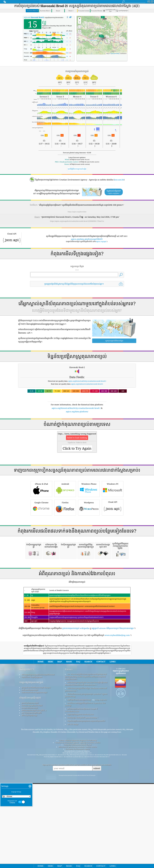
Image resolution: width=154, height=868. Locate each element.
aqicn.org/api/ (101, 241)
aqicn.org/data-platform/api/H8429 (87, 239)
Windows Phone (89, 519)
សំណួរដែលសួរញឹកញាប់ (30, 788)
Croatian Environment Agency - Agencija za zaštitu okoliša (78, 832)
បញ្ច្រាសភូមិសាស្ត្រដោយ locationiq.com (80, 804)
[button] (101, 37)
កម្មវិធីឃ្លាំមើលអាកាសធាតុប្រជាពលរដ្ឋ (79, 790)
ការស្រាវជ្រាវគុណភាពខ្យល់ (31, 772)
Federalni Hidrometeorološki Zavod (78, 835)
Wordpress (89, 537)
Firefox (65, 537)
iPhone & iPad (41, 519)
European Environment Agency (78, 839)
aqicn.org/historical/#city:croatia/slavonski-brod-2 (87, 381)
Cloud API (113, 537)
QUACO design (73, 814)
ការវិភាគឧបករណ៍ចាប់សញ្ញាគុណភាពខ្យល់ (34, 782)
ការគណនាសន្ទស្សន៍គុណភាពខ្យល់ (32, 795)
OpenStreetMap (115, 54)
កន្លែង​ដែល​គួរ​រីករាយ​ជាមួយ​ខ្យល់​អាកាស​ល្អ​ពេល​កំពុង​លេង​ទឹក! (86, 811)
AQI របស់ (34, 17)
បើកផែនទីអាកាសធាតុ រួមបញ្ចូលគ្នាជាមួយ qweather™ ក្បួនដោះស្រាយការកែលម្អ (86, 785)
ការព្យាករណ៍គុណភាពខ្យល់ (30, 798)
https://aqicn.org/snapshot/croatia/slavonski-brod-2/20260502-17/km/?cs (77, 221)
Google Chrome (41, 537)
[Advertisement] (77, 432)
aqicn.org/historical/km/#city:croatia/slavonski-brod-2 (76, 408)
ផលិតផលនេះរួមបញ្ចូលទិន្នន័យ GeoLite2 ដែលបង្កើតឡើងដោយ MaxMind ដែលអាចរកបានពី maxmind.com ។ (86, 774)
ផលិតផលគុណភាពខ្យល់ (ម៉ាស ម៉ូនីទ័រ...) (34, 800)
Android (65, 519)
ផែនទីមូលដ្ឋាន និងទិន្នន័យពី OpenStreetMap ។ (83, 808)
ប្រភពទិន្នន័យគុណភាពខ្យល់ (30, 793)
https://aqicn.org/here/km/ (77, 212)
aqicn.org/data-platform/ (77, 412)
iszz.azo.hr (119, 180)
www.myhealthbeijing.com (117, 725)
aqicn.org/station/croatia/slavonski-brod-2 (87, 384)
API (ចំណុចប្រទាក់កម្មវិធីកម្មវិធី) (31, 803)
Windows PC (113, 519)
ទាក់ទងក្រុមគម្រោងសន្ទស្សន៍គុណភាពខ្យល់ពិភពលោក (38, 764)
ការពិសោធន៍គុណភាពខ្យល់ (30, 780)
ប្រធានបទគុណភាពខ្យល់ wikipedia (76, 718)
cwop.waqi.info (101, 790)
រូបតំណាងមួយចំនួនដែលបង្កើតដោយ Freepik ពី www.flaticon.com (81, 800)
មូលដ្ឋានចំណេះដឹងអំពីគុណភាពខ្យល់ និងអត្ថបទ (36, 777)
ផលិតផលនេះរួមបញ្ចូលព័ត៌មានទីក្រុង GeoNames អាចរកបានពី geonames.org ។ (86, 779)
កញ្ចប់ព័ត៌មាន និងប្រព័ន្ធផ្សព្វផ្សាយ (32, 767)
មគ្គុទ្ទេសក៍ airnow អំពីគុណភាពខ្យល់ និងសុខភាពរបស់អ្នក (113, 718)
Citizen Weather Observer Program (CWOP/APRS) (78, 830)
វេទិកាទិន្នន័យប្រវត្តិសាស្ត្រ (29, 805)
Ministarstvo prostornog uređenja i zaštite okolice (78, 837)
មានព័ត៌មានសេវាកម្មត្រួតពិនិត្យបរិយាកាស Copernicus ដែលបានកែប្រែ (85, 794)
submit (97, 858)
